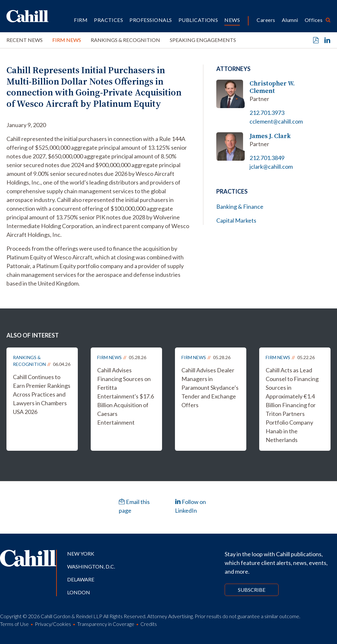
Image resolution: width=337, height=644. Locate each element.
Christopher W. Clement (272, 87)
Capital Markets (236, 220)
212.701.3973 (267, 113)
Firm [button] (81, 20)
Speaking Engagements (203, 40)
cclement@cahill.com (276, 121)
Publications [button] (198, 20)
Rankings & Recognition (125, 40)
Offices (314, 20)
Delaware (81, 579)
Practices (108, 20)
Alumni (290, 20)
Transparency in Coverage (106, 624)
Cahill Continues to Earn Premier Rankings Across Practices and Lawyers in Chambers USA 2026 (42, 394)
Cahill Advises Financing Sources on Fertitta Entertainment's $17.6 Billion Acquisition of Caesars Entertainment (126, 396)
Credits (149, 624)
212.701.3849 (267, 158)
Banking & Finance (240, 206)
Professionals (151, 20)
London (79, 592)
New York (81, 553)
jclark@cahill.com (271, 166)
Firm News (67, 40)
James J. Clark (270, 136)
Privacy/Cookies (53, 624)
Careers (266, 20)
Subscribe (252, 590)
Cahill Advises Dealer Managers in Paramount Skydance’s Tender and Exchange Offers (210, 387)
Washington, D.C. (91, 566)
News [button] (232, 20)
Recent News (25, 40)
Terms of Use (14, 624)
